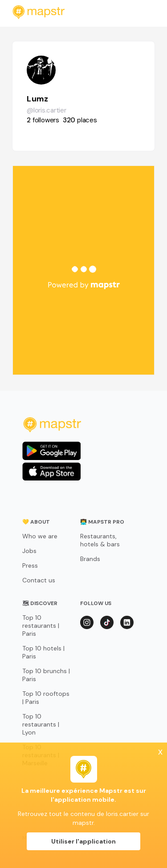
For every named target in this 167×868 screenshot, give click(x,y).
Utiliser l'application (83, 841)
